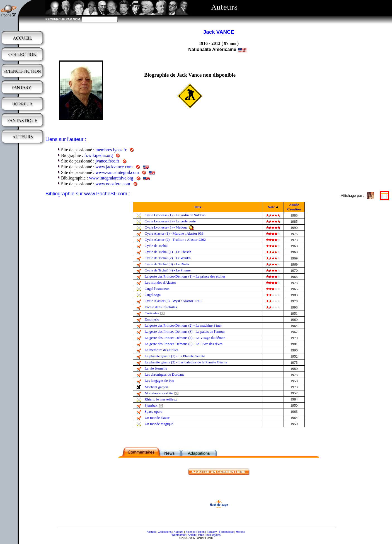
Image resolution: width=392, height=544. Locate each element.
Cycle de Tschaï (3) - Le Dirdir (167, 264)
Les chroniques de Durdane (165, 374)
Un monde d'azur (157, 418)
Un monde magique (159, 424)
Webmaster (179, 535)
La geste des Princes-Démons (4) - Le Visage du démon (185, 338)
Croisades (152, 313)
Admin (192, 535)
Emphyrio (152, 319)
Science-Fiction (195, 532)
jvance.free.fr (107, 161)
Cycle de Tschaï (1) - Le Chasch (168, 252)
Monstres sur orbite (159, 393)
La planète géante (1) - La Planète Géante (175, 356)
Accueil (151, 532)
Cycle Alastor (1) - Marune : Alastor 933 (174, 233)
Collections (165, 532)
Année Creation (294, 207)
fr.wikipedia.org (99, 155)
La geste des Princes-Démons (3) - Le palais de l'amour (185, 331)
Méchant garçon (156, 387)
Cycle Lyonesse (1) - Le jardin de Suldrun (175, 215)
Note (271, 207)
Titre (198, 207)
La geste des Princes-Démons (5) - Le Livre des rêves (184, 344)
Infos (201, 535)
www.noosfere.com (113, 184)
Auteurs (178, 532)
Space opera (153, 411)
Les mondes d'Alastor (160, 282)
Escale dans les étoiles (161, 307)
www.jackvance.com (114, 167)
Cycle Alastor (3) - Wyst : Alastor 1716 (173, 301)
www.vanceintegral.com (117, 172)
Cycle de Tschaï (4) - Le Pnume (168, 270)
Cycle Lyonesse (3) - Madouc (166, 227)
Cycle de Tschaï (156, 246)
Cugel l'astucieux (157, 289)
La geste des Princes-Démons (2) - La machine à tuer (183, 325)
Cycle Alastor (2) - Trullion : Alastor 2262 (175, 240)
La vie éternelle (156, 368)
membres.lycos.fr (111, 150)
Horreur (241, 532)
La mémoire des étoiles (162, 350)
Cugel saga (153, 295)
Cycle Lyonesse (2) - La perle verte (170, 221)
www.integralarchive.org (111, 178)
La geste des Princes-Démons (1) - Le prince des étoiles (185, 276)
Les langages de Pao (159, 381)
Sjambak (151, 405)
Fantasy (212, 532)
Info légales (213, 535)
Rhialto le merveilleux (161, 399)
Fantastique (226, 532)
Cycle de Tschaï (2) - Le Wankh (168, 258)
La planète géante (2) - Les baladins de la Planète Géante (186, 362)
